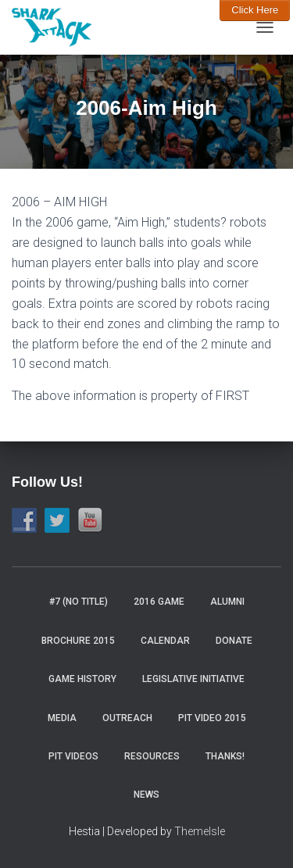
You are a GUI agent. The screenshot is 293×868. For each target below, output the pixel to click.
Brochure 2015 (78, 641)
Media (62, 718)
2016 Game (159, 602)
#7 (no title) (79, 602)
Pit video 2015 (212, 718)
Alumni (227, 602)
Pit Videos (73, 756)
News (146, 795)
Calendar (165, 641)
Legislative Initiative (193, 679)
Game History (82, 679)
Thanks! (225, 756)
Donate (234, 641)
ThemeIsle (200, 831)
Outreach (127, 718)
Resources (152, 756)
